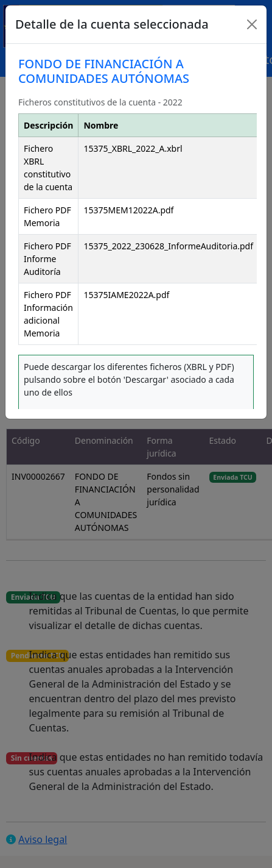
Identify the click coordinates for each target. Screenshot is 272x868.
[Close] (252, 24)
